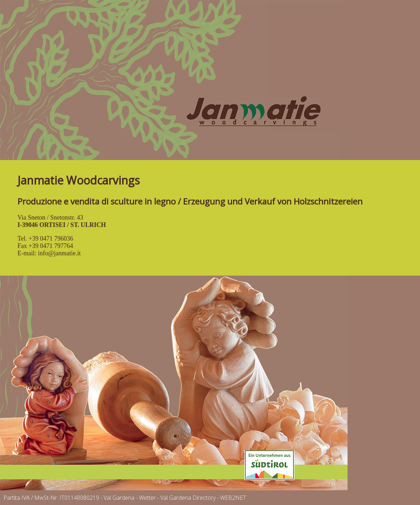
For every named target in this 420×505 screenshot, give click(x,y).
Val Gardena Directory (188, 498)
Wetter (147, 498)
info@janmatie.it (59, 253)
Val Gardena (119, 498)
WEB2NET (233, 498)
